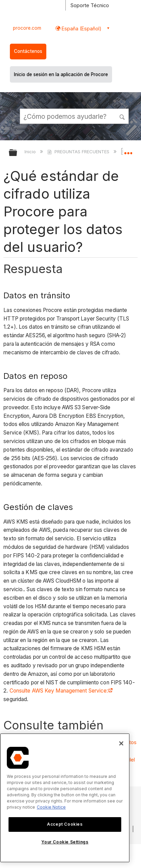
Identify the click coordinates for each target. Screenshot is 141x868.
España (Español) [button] (81, 29)
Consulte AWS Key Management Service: (61, 691)
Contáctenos (28, 51)
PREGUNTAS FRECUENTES (79, 152)
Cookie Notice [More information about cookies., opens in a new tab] (51, 807)
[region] (65, 798)
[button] (123, 116)
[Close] (121, 743)
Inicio (31, 152)
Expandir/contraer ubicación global (128, 151)
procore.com (27, 28)
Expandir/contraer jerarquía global (17, 153)
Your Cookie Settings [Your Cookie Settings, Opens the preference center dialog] (65, 842)
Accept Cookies (65, 824)
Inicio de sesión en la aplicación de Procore (61, 74)
